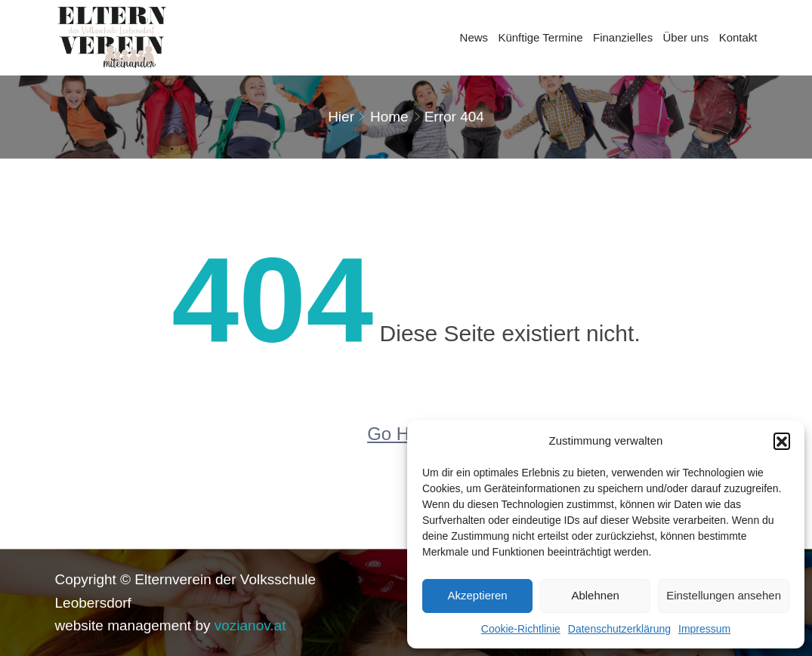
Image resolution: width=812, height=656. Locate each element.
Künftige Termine (540, 37)
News (474, 37)
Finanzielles (623, 37)
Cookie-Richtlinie (521, 629)
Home (389, 117)
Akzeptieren (477, 595)
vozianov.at (250, 625)
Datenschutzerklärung (619, 629)
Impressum (704, 629)
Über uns (685, 37)
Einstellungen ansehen (724, 595)
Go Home (406, 434)
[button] (782, 441)
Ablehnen (595, 595)
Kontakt (738, 37)
